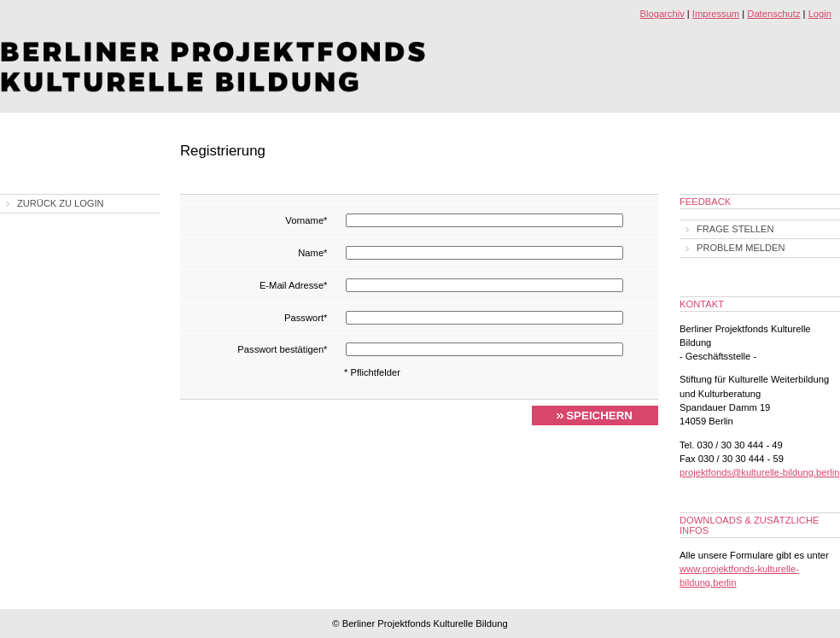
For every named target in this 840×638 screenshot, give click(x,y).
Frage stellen (735, 229)
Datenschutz (773, 14)
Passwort (306, 318)
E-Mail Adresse (294, 285)
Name (312, 253)
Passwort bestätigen (282, 349)
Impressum (716, 14)
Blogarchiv (662, 14)
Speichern (599, 416)
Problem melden (741, 248)
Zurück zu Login (61, 203)
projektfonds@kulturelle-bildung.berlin (759, 472)
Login (820, 14)
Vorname (306, 220)
